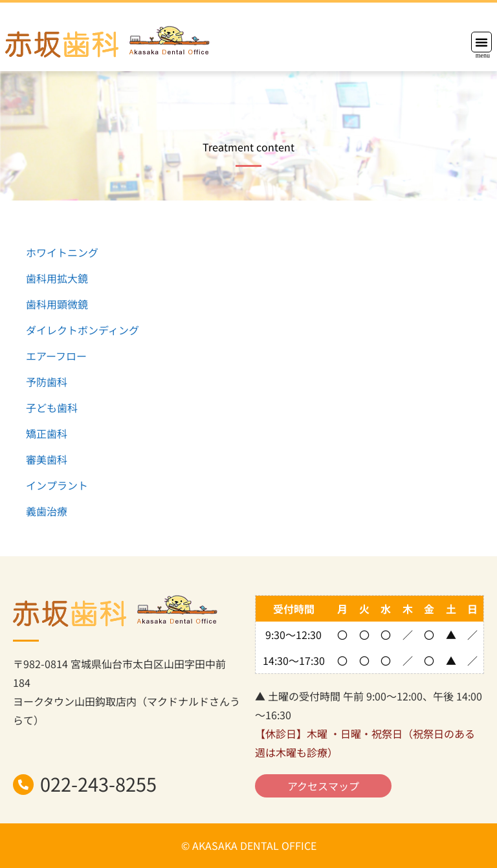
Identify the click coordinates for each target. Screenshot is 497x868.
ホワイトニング (62, 252)
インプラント (57, 485)
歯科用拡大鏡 (57, 278)
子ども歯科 (52, 407)
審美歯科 (47, 459)
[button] (481, 42)
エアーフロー (56, 356)
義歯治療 (47, 511)
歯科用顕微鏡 (57, 304)
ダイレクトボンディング (83, 330)
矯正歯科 (47, 433)
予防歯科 (47, 382)
